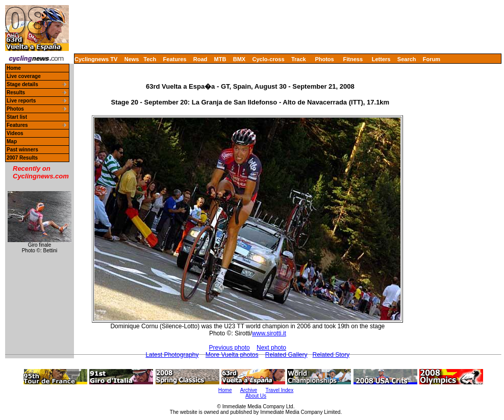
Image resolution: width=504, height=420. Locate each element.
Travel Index (280, 390)
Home (14, 68)
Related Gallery (286, 355)
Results (16, 93)
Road (200, 59)
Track (299, 59)
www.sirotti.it (269, 333)
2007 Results (22, 158)
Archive (249, 390)
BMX (239, 59)
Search (407, 59)
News (132, 59)
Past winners (22, 150)
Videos (15, 133)
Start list (17, 117)
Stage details (22, 84)
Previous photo (230, 348)
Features (175, 59)
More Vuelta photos (232, 355)
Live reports (21, 101)
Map (12, 141)
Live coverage (24, 76)
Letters (381, 59)
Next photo (271, 348)
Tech (150, 59)
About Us (256, 396)
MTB (220, 59)
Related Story (331, 355)
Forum (432, 59)
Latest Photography (172, 355)
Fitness (353, 59)
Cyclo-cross (269, 59)
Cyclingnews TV (96, 59)
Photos (324, 59)
